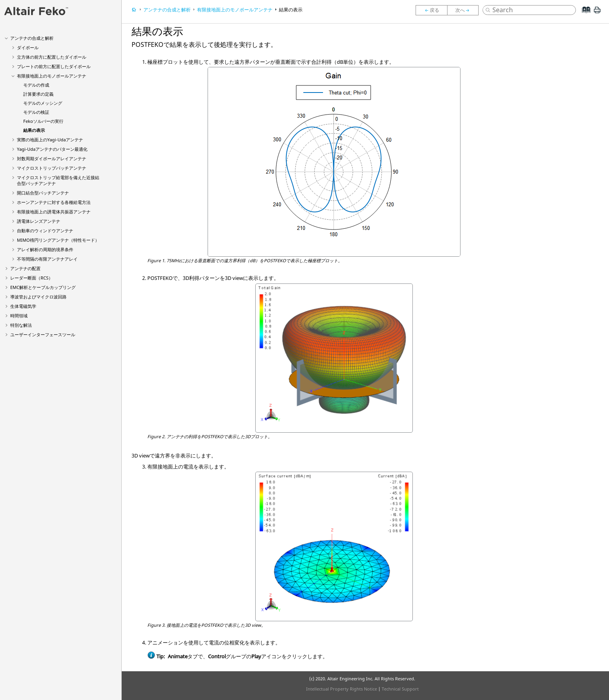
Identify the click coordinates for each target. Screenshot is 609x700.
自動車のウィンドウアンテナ (45, 231)
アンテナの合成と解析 (32, 38)
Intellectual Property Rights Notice (342, 689)
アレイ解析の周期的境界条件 (45, 249)
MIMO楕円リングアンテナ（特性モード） (58, 240)
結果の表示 (34, 130)
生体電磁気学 (23, 306)
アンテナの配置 (25, 268)
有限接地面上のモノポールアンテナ (52, 76)
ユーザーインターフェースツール (43, 334)
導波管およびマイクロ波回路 (38, 297)
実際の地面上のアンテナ (50, 140)
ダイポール (28, 47)
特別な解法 (21, 325)
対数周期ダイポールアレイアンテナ (52, 158)
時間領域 (19, 316)
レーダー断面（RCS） (32, 278)
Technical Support (400, 689)
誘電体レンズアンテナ (39, 221)
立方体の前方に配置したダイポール (52, 57)
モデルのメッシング (43, 103)
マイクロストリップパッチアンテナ (52, 168)
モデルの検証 (36, 112)
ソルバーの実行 (43, 121)
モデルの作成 (36, 85)
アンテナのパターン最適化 (52, 149)
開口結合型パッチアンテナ (43, 193)
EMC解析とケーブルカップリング (43, 287)
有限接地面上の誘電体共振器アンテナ (54, 212)
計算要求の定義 (38, 94)
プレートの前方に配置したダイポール (54, 66)
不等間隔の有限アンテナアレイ (47, 259)
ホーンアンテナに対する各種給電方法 (54, 202)
